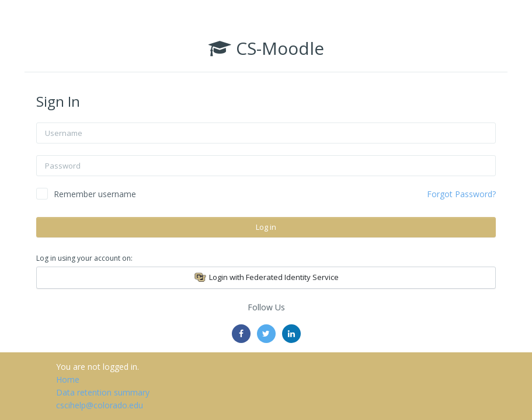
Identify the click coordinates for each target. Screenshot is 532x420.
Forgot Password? (461, 194)
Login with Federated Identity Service (266, 278)
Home (68, 379)
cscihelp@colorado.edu (100, 405)
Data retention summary (103, 392)
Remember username (95, 194)
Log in (266, 227)
